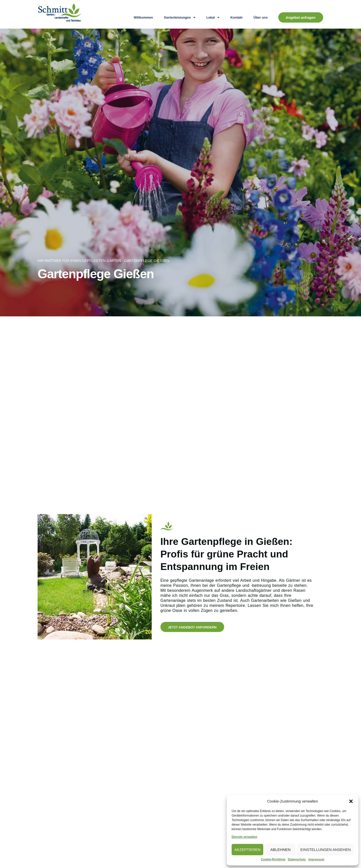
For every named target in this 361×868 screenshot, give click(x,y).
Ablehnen (280, 850)
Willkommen (143, 17)
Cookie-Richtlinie (273, 859)
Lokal (213, 17)
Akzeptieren (247, 850)
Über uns (260, 17)
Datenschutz (297, 859)
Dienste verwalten (244, 837)
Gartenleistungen (179, 17)
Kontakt (236, 17)
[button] (351, 801)
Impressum (316, 859)
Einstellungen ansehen (326, 850)
